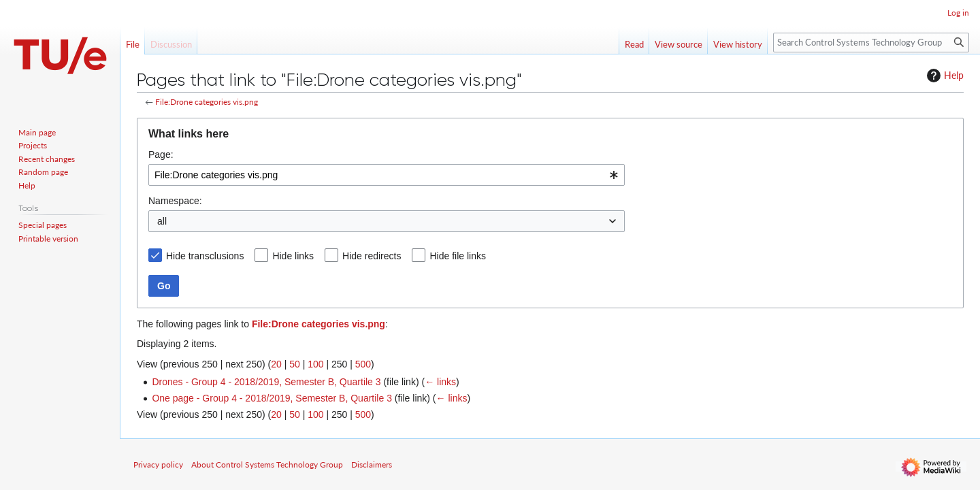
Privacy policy (158, 464)
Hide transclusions (205, 256)
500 (363, 364)
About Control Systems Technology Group (267, 464)
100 (315, 364)
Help (944, 76)
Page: (161, 154)
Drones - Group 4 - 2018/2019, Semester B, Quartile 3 (266, 382)
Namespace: (175, 201)
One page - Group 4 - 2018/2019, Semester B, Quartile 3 (272, 398)
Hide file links (457, 256)
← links (440, 382)
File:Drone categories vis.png (207, 102)
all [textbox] (162, 221)
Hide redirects (372, 256)
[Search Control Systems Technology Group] (871, 43)
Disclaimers (372, 464)
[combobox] (387, 175)
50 (295, 364)
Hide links (293, 256)
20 (276, 364)
